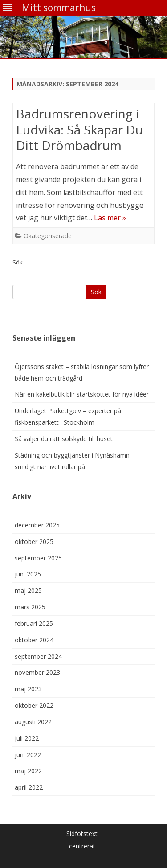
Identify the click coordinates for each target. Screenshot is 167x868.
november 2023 (37, 672)
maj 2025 (28, 590)
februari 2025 (34, 623)
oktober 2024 (34, 640)
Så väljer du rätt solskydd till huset (64, 439)
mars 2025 (30, 607)
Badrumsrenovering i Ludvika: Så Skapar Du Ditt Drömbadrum (79, 130)
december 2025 (37, 525)
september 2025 (38, 558)
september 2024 (38, 656)
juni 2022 (28, 755)
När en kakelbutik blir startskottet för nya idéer (82, 394)
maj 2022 (28, 771)
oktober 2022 (34, 705)
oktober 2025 (34, 541)
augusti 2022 (33, 722)
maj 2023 (28, 689)
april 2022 (29, 787)
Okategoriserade (48, 236)
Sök (18, 262)
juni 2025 (28, 574)
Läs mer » (110, 218)
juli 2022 (27, 738)
